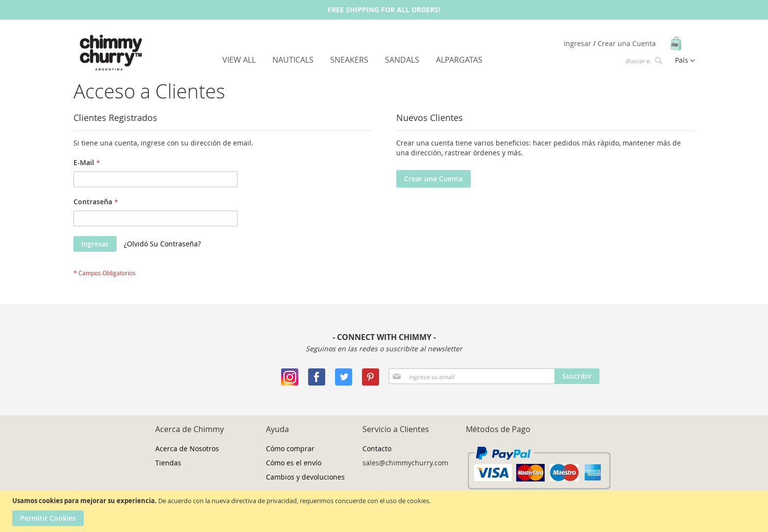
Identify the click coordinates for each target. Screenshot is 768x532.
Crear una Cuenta (627, 43)
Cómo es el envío (294, 463)
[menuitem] (239, 60)
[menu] (352, 60)
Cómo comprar (290, 448)
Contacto (377, 448)
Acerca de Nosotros (187, 448)
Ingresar (578, 43)
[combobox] (643, 60)
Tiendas (168, 463)
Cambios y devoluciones (305, 477)
